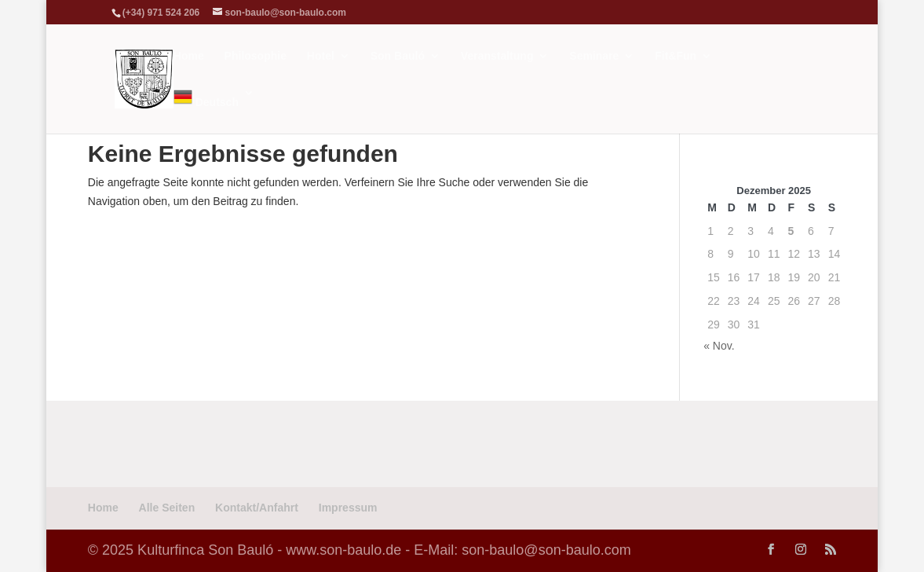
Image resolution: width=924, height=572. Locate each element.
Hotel (321, 56)
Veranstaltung (497, 56)
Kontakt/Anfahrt (257, 508)
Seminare (594, 56)
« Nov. (719, 346)
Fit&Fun (676, 56)
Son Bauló (398, 56)
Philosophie (256, 56)
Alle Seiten (167, 508)
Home (189, 56)
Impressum (348, 508)
